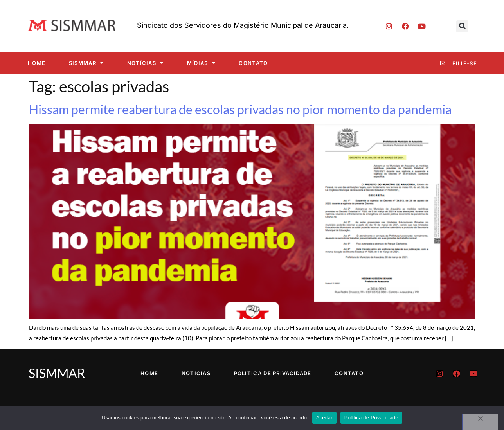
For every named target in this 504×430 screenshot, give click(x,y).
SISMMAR (86, 63)
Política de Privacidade (273, 373)
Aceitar (324, 418)
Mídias (201, 63)
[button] (462, 26)
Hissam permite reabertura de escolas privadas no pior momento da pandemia (240, 109)
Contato (253, 63)
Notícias (146, 63)
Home (37, 63)
